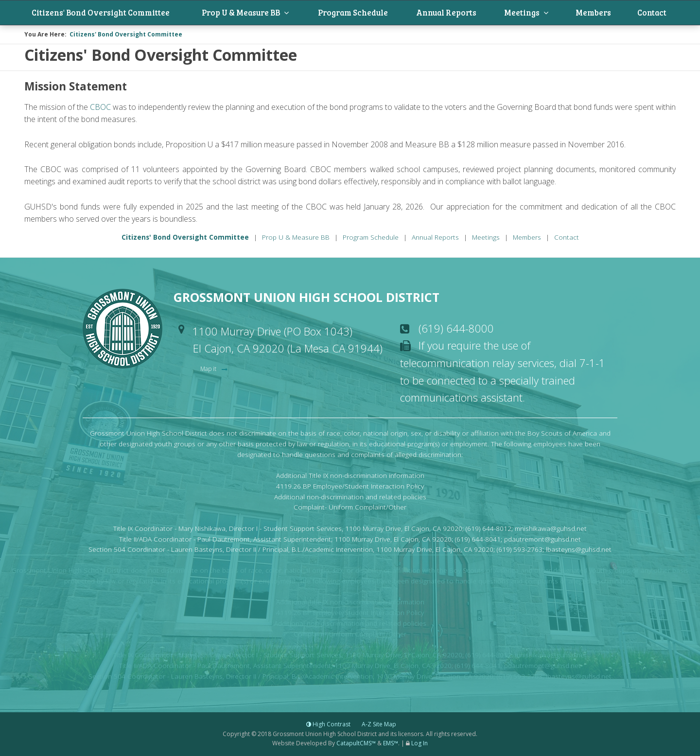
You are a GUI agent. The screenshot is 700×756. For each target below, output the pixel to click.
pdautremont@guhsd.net (542, 540)
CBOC (100, 108)
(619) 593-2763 (520, 551)
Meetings (542, 13)
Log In (420, 744)
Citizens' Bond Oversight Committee (113, 13)
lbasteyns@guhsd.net (579, 551)
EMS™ (391, 744)
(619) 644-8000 (456, 329)
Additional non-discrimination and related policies (350, 498)
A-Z (379, 726)
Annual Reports (470, 13)
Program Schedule (376, 13)
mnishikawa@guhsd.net (551, 529)
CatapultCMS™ (356, 744)
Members (608, 13)
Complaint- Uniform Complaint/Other (350, 508)
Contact (661, 13)
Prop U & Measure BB (261, 13)
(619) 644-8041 (478, 540)
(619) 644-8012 (489, 529)
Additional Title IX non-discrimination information (350, 476)
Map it (209, 370)
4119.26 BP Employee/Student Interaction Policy (350, 487)
